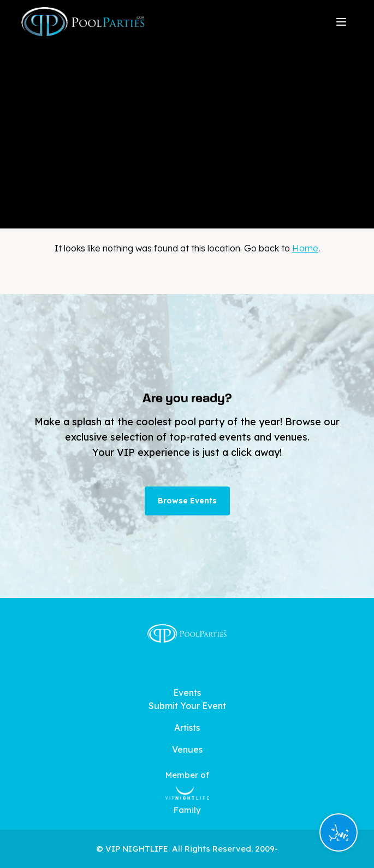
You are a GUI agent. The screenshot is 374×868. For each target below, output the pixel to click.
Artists (187, 728)
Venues (187, 749)
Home (305, 248)
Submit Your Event (187, 706)
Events (187, 693)
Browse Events (187, 501)
